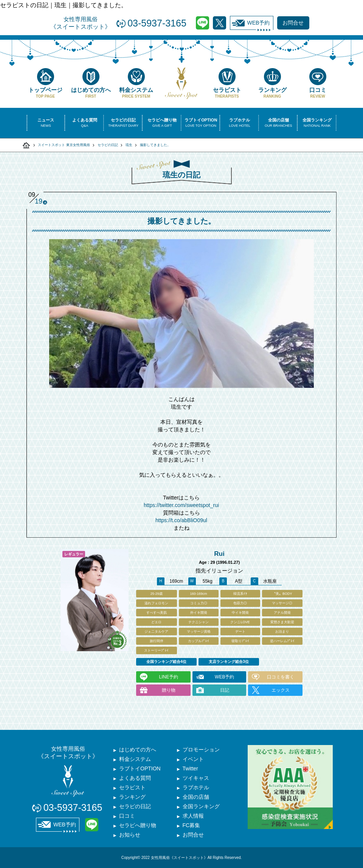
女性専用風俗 (81, 23)
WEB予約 (251, 23)
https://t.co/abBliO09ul (181, 520)
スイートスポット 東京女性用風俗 (64, 145)
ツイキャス (196, 778)
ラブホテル (196, 787)
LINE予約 (168, 677)
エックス (281, 690)
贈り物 (169, 690)
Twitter (220, 23)
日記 (225, 690)
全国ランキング (201, 806)
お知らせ (130, 835)
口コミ (318, 83)
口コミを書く (281, 677)
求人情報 (193, 816)
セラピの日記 (108, 145)
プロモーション (201, 750)
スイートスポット (26, 145)
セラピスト (227, 83)
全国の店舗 (196, 797)
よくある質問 (135, 778)
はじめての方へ (91, 83)
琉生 (129, 145)
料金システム (136, 83)
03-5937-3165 (157, 23)
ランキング (272, 83)
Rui (219, 554)
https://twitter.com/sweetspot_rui (181, 505)
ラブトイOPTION (140, 768)
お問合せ (193, 835)
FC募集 (192, 825)
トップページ (45, 83)
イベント (193, 759)
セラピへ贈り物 (138, 825)
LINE (202, 23)
